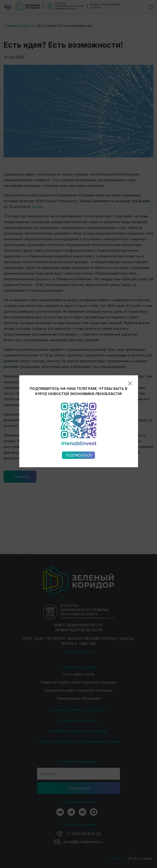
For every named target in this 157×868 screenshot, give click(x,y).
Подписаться (78, 323)
